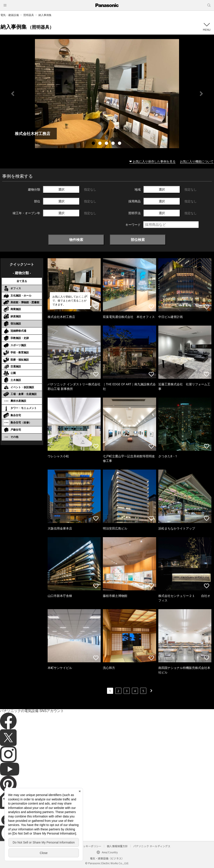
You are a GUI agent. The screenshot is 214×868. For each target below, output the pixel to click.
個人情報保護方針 (117, 846)
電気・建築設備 (10, 15)
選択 (61, 189)
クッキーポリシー (91, 846)
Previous (13, 94)
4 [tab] (114, 144)
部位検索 (138, 240)
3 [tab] (107, 144)
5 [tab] (120, 144)
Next (201, 94)
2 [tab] (100, 144)
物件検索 (76, 240)
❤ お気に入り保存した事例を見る (152, 161)
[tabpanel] (107, 94)
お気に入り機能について (197, 161)
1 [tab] (94, 144)
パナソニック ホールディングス (152, 846)
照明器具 (29, 15)
